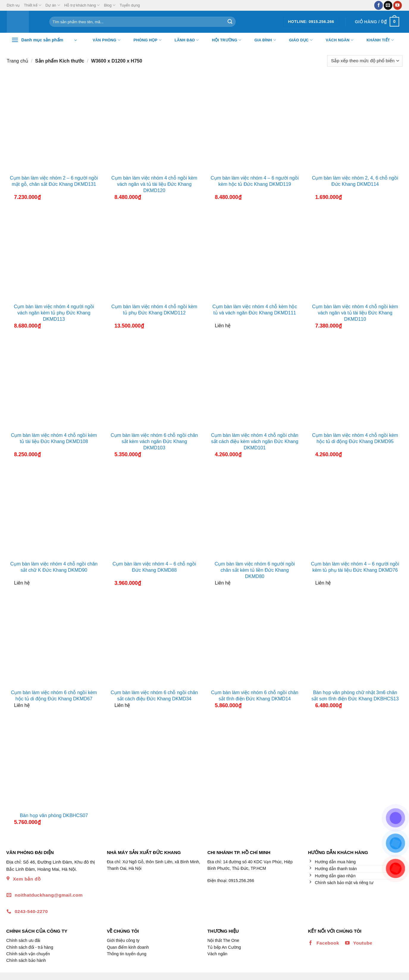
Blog (110, 5)
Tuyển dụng (130, 5)
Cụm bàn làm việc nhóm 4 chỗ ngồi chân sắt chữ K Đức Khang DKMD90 (54, 567)
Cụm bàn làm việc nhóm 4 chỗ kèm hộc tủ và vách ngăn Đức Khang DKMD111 (255, 310)
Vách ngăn (336, 40)
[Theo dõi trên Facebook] (379, 5)
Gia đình (261, 40)
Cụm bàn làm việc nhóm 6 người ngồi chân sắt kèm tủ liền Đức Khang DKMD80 (255, 570)
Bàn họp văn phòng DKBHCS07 (54, 815)
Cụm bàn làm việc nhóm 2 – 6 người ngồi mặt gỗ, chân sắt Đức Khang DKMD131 (54, 181)
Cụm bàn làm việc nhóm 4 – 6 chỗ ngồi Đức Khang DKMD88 (154, 567)
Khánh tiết (376, 40)
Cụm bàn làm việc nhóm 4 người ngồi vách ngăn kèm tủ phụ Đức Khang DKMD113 (54, 313)
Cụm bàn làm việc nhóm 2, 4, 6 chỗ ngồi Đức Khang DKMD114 (355, 181)
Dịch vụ (13, 5)
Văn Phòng (103, 40)
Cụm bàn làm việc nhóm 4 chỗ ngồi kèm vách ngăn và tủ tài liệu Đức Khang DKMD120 (154, 184)
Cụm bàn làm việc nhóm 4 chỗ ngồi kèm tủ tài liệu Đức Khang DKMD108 (54, 438)
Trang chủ (18, 61)
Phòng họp (144, 40)
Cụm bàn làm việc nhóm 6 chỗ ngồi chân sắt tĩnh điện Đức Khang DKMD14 (255, 696)
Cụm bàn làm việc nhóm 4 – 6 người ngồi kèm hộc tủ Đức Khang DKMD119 (255, 181)
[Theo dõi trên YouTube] (398, 5)
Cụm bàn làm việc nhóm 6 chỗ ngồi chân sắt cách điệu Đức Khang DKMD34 (154, 696)
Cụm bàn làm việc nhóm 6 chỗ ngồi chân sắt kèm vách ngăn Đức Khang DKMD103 (154, 441)
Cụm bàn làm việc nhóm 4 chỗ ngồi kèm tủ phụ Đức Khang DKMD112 (154, 310)
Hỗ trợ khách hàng (82, 5)
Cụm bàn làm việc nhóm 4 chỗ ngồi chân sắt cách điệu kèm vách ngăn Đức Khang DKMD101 (255, 441)
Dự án (53, 5)
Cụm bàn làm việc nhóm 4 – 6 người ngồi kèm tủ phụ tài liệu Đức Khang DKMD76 (355, 567)
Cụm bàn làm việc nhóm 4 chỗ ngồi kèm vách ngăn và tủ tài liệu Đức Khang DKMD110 (355, 313)
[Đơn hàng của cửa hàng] (365, 61)
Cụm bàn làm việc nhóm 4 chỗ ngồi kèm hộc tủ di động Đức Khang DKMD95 (355, 438)
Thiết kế (32, 5)
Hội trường (223, 40)
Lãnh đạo (183, 40)
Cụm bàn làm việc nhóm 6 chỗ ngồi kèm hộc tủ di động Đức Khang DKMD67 (54, 696)
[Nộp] (230, 22)
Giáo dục (297, 40)
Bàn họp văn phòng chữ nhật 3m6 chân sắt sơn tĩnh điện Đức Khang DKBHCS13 (355, 696)
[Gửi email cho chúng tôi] (388, 5)
